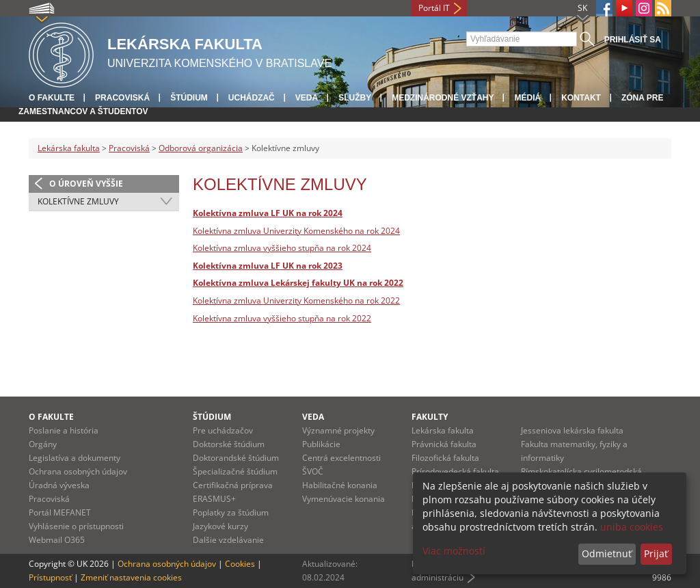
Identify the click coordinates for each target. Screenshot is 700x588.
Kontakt (581, 98)
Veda (307, 98)
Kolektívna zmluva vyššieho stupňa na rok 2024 (282, 248)
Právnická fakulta (444, 444)
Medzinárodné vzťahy (443, 98)
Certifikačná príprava (233, 485)
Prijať (656, 553)
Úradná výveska (59, 485)
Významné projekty (338, 430)
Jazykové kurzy (220, 526)
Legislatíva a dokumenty (75, 458)
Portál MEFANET (60, 512)
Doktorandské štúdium (236, 458)
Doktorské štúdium (229, 444)
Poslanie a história (64, 430)
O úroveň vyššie (86, 184)
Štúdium (189, 98)
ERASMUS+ (214, 499)
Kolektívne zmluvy (78, 201)
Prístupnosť (50, 577)
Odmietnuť (607, 553)
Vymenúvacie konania (344, 499)
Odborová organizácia (201, 148)
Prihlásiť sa (633, 40)
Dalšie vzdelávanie (228, 540)
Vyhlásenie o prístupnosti (76, 526)
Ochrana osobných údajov (78, 471)
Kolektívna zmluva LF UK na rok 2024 (268, 213)
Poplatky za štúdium (231, 512)
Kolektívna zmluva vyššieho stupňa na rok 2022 (282, 318)
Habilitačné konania (340, 485)
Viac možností (454, 551)
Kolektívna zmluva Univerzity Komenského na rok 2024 (296, 231)
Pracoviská (122, 98)
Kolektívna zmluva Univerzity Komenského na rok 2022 (296, 300)
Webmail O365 (57, 540)
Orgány (43, 444)
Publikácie (321, 444)
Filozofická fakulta (445, 458)
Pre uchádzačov (223, 430)
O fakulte (52, 98)
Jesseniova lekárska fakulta (572, 430)
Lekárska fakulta (69, 148)
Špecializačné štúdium (235, 471)
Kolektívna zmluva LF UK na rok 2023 (268, 266)
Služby (355, 98)
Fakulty (430, 417)
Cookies (240, 564)
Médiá (527, 98)
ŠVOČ (313, 471)
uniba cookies (632, 527)
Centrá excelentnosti (341, 458)
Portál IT (434, 8)
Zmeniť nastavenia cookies (131, 577)
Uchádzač (252, 98)
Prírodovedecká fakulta (455, 471)
